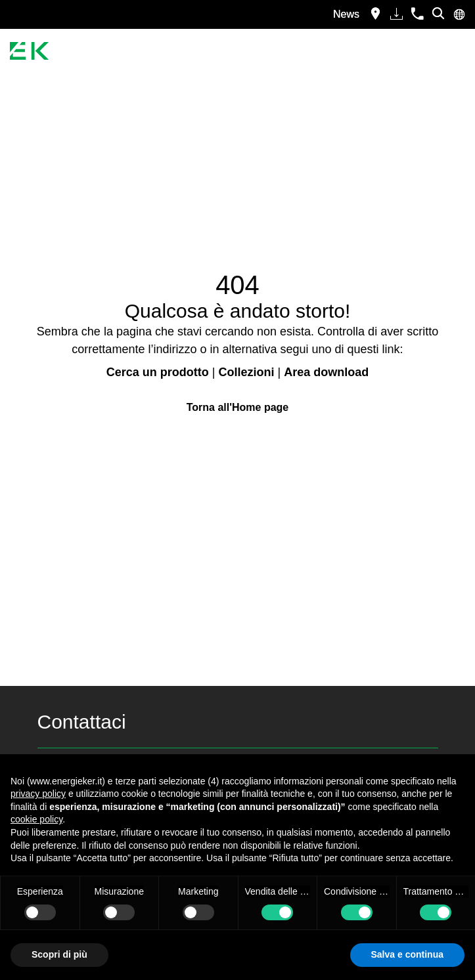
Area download (326, 372)
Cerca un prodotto (158, 372)
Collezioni (246, 372)
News (346, 14)
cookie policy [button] (36, 819)
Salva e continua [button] (407, 954)
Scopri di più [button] (59, 954)
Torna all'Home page (238, 407)
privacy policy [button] (38, 794)
